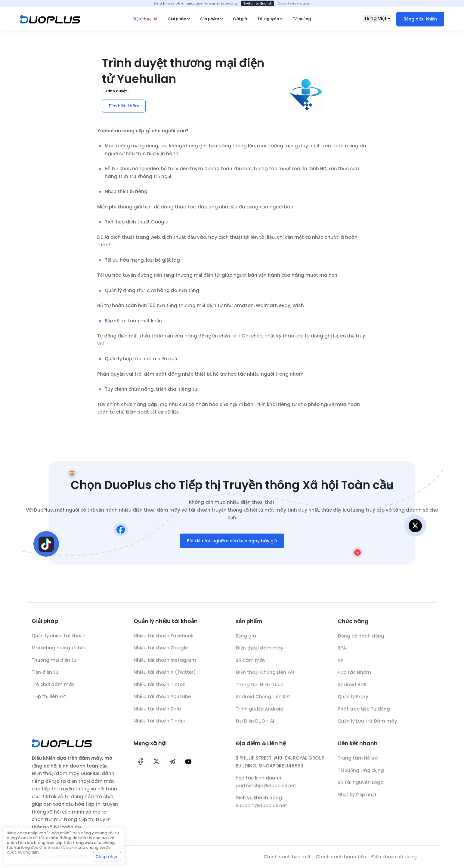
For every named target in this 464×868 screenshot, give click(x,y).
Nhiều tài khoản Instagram (165, 664)
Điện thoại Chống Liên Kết (265, 676)
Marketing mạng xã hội (58, 650)
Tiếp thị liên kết (49, 699)
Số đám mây (251, 664)
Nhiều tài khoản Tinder (159, 724)
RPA (342, 652)
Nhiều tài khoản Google (161, 651)
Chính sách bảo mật (287, 857)
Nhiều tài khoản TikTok (159, 688)
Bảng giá (246, 640)
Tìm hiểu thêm (124, 106)
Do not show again (294, 3)
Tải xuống (302, 19)
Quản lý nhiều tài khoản (59, 637)
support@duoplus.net (261, 810)
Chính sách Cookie (58, 847)
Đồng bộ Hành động (361, 640)
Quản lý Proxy (353, 701)
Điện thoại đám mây (260, 652)
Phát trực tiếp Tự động (364, 713)
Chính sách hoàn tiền (341, 857)
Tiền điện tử (45, 674)
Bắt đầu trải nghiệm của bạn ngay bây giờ (232, 543)
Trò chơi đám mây (53, 686)
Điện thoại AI (145, 19)
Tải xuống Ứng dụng (361, 774)
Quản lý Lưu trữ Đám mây (367, 725)
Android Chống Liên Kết (263, 701)
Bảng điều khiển (420, 19)
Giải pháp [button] (177, 19)
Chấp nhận (107, 857)
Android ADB (352, 689)
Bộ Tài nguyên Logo (360, 786)
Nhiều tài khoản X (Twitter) (165, 676)
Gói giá (240, 19)
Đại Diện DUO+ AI (255, 725)
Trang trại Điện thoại (259, 689)
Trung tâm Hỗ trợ (358, 762)
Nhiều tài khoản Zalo (157, 712)
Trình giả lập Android (260, 713)
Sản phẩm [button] (210, 19)
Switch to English (258, 3)
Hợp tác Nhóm (354, 676)
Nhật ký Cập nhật (357, 799)
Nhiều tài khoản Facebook (163, 639)
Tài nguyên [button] (268, 19)
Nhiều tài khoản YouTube (162, 700)
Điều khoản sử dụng (394, 857)
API (341, 664)
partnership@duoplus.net (266, 790)
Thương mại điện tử (54, 662)
